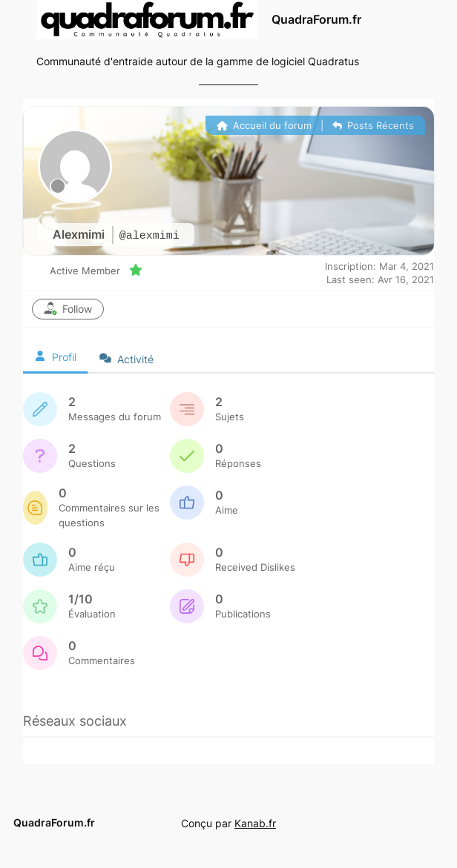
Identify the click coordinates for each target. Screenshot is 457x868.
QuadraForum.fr (316, 20)
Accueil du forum (264, 125)
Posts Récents (373, 125)
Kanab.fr (255, 823)
